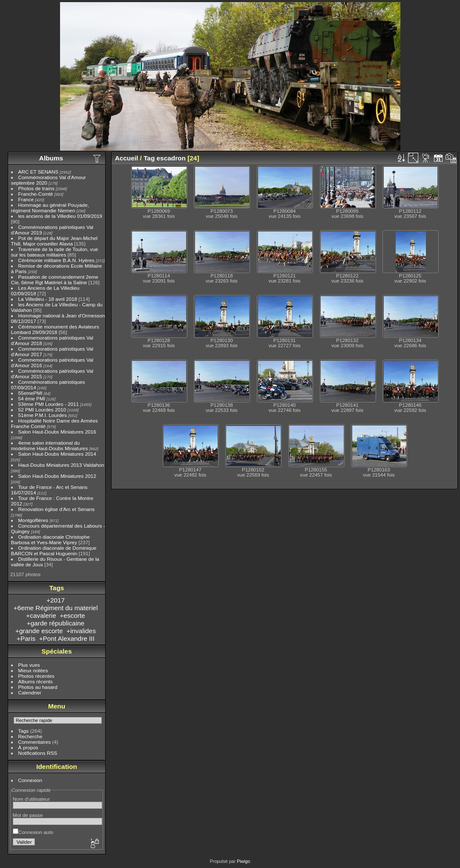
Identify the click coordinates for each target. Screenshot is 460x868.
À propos (28, 747)
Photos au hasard (38, 687)
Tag (149, 158)
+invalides (81, 631)
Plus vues (29, 665)
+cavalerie (41, 615)
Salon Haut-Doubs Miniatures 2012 (57, 476)
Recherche (30, 736)
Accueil (127, 158)
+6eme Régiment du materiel (56, 608)
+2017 (56, 600)
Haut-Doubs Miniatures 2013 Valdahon (61, 465)
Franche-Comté (36, 194)
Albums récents (36, 681)
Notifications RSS (38, 753)
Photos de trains (36, 188)
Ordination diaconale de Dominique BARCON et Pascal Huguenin (54, 551)
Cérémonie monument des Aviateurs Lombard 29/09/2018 (55, 329)
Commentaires (35, 742)
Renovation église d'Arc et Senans (57, 509)
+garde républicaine (56, 623)
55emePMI (30, 393)
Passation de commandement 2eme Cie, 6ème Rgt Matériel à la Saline (55, 280)
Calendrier (30, 692)
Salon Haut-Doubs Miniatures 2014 (57, 454)
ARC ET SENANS (39, 172)
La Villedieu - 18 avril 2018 (48, 299)
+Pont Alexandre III (67, 638)
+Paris (26, 638)
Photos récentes (36, 676)
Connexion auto (33, 832)
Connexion (30, 780)
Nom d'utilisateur (31, 799)
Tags (24, 731)
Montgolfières (33, 520)
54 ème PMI (32, 398)
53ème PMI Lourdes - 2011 (49, 404)
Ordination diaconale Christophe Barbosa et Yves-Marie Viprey (50, 540)
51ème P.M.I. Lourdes (43, 415)
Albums (51, 158)
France (26, 199)
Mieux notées (33, 670)
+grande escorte (39, 631)
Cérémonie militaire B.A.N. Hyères (56, 260)
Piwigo (243, 861)
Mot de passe (28, 815)
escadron (171, 158)
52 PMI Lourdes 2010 (42, 410)
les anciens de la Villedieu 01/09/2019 (60, 216)
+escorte (72, 615)
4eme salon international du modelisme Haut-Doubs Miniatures (49, 445)
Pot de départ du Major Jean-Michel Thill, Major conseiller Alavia (54, 241)
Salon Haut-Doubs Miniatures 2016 (57, 432)
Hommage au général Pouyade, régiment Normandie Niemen (50, 208)
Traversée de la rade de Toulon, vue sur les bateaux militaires (55, 252)
